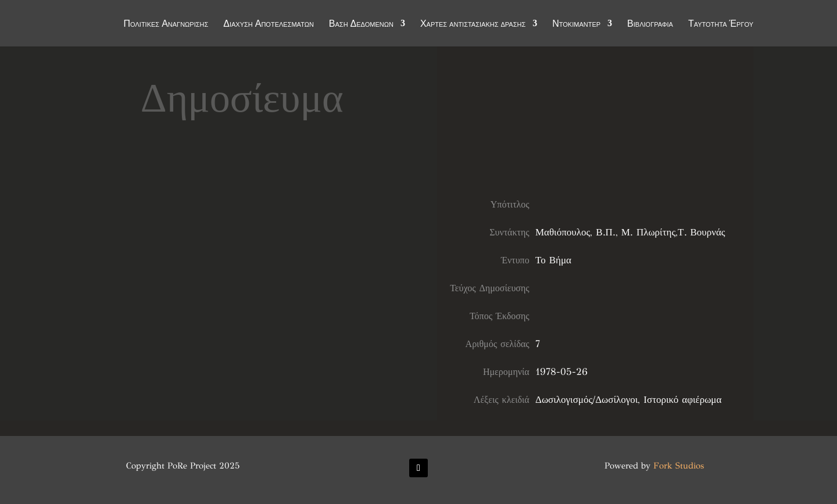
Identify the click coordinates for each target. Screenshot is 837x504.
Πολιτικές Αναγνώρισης (166, 24)
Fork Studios (679, 466)
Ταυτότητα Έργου (721, 24)
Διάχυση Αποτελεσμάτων (269, 24)
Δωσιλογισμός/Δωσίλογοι (586, 400)
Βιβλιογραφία (650, 24)
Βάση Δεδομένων (361, 24)
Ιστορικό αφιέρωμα (682, 400)
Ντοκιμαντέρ (576, 24)
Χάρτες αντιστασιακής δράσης (473, 24)
